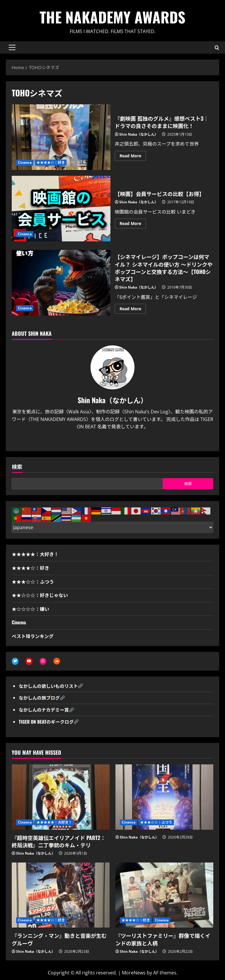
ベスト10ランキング (33, 636)
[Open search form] (217, 47)
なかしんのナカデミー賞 (45, 710)
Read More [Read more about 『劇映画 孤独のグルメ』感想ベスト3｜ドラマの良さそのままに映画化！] (133, 157)
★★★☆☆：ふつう (33, 582)
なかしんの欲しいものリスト (49, 686)
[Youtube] (117, 441)
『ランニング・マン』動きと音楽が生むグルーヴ (59, 939)
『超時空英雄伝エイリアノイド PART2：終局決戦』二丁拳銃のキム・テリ (59, 842)
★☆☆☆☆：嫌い (30, 609)
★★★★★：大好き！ (35, 554)
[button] (12, 47)
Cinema (25, 162)
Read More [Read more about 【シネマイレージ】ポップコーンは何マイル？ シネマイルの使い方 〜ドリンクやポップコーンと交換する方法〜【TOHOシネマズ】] (133, 310)
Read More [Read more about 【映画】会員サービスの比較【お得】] (133, 224)
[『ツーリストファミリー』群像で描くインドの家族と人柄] (164, 895)
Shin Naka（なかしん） (139, 134)
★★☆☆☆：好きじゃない (40, 595)
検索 (17, 467)
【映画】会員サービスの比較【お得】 (61, 209)
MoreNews (134, 973)
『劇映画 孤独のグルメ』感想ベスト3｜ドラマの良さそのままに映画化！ (61, 137)
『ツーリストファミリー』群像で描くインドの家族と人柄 (163, 939)
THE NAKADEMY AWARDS (112, 17)
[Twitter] (108, 441)
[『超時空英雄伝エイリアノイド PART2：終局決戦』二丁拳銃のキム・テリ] (61, 797)
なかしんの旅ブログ (40, 698)
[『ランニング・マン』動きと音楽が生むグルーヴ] (61, 895)
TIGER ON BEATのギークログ (47, 722)
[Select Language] (112, 527)
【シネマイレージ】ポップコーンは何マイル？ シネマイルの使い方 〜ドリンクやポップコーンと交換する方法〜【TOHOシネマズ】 (61, 283)
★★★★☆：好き (51, 162)
